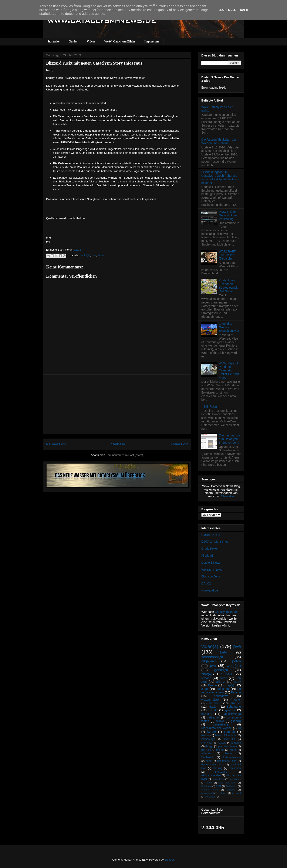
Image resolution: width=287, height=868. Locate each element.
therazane (221, 772)
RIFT (219, 786)
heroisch (215, 703)
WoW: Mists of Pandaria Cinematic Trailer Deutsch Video (229, 370)
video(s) (210, 646)
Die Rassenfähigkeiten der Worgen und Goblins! (219, 141)
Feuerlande (235, 779)
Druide (212, 685)
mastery (222, 743)
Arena (233, 750)
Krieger (236, 703)
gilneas (230, 710)
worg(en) (234, 666)
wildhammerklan (211, 775)
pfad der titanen (227, 746)
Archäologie (208, 739)
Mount (229, 754)
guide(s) (227, 674)
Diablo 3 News (211, 563)
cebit (209, 761)
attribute (236, 743)
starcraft (229, 732)
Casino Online (211, 535)
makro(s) (223, 793)
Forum (209, 783)
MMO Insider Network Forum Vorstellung (229, 215)
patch (237, 661)
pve (94, 255)
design (209, 746)
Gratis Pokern (210, 549)
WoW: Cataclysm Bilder (120, 42)
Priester (236, 700)
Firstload (207, 556)
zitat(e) (207, 674)
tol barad (236, 793)
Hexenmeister (210, 700)
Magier (213, 707)
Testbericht (208, 757)
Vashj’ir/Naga (232, 714)
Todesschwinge (232, 757)
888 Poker (210, 406)
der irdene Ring (227, 761)
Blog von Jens (211, 576)
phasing (217, 768)
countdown (221, 696)
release (206, 678)
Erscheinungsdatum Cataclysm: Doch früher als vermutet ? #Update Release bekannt (220, 177)
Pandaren (207, 786)
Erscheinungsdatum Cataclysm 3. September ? (230, 439)
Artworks (207, 754)
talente (220, 750)
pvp (213, 666)
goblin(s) (85, 255)
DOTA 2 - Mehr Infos (215, 542)
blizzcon (207, 714)
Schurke (213, 710)
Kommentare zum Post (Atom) (124, 455)
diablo (220, 721)
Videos (91, 42)
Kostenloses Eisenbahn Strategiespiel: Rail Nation (228, 286)
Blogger (169, 860)
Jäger (205, 689)
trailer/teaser (221, 724)
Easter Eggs (218, 779)
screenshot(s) (212, 657)
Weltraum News (212, 570)
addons (231, 790)
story (101, 255)
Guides (73, 42)
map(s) (230, 685)
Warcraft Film (210, 790)
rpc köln (206, 750)
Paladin (236, 692)
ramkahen (235, 768)
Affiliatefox (227, 496)
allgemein (209, 661)
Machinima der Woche (217, 728)
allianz (220, 682)
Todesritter (223, 689)
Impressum (151, 42)
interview (207, 743)
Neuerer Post (56, 444)
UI (239, 728)
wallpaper (210, 797)
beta (224, 652)
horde (223, 678)
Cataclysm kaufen (227, 612)
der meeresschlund (213, 765)
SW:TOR (230, 739)
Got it (244, 10)
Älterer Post (179, 444)
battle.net (213, 717)
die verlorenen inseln (221, 691)
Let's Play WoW (227, 783)
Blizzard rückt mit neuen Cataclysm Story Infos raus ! (95, 63)
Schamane (234, 707)
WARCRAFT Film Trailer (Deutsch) (227, 255)
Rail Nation (231, 786)
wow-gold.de (210, 590)
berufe (212, 732)
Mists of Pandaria (226, 735)
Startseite (53, 42)
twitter (205, 735)
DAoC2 (206, 583)
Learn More (227, 10)
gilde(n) (236, 721)
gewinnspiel (207, 793)
